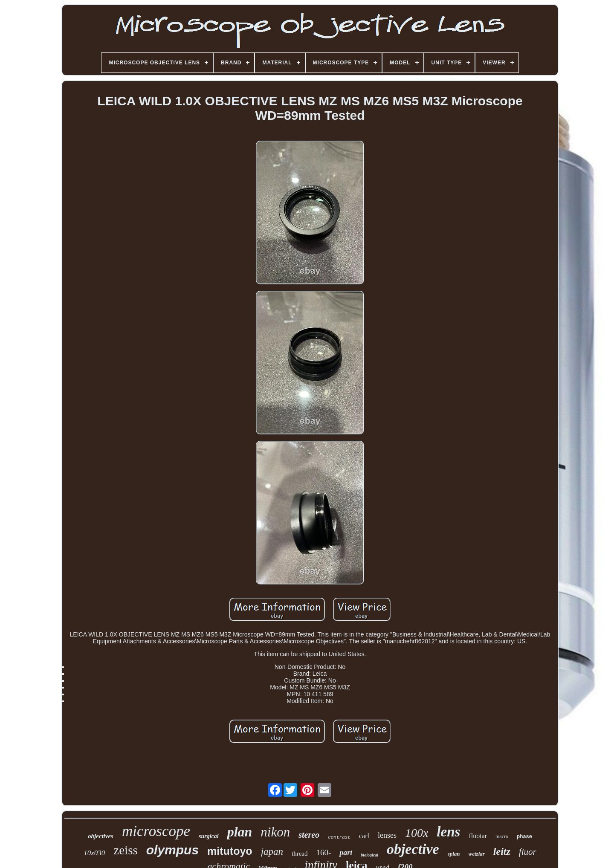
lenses (387, 835)
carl (364, 836)
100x (417, 833)
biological (369, 855)
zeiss (125, 850)
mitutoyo (230, 851)
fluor (528, 852)
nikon (275, 832)
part (346, 853)
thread (300, 854)
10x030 (94, 853)
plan (240, 832)
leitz (502, 851)
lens (448, 832)
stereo (309, 835)
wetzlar (477, 854)
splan (454, 854)
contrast (339, 837)
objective (413, 849)
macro (502, 836)
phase (524, 837)
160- (324, 852)
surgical (209, 836)
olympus (172, 850)
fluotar (478, 836)
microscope (156, 831)
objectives (101, 836)
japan (272, 852)
